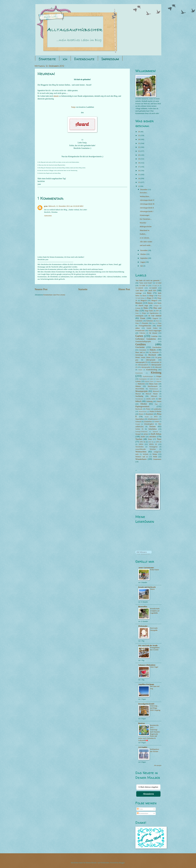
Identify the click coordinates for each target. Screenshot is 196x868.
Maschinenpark (153, 386)
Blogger (122, 863)
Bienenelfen (143, 607)
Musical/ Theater (152, 394)
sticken (146, 434)
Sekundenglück (149, 424)
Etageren (155, 318)
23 (139, 143)
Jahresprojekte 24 (147, 367)
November (144, 250)
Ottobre (144, 404)
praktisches (158, 409)
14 (139, 179)
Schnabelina (148, 422)
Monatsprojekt (142, 391)
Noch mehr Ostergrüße (154, 629)
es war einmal (155, 316)
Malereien (141, 384)
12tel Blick (140, 291)
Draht (137, 313)
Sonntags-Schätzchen (141, 432)
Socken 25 (139, 429)
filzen (158, 321)
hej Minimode (154, 352)
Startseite (47, 59)
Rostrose (142, 723)
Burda (159, 303)
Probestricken (143, 412)
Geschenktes (157, 347)
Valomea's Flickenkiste (147, 665)
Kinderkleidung (152, 370)
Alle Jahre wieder (146, 242)
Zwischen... (144, 193)
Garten (139, 336)
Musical (138, 394)
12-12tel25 (153, 288)
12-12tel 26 (156, 286)
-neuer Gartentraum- (146, 568)
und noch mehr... (146, 245)
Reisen (141, 414)
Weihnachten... (145, 196)
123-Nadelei (143, 747)
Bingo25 (154, 300)
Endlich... (143, 234)
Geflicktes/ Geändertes (146, 339)
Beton (144, 296)
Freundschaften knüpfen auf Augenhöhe (155, 611)
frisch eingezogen (155, 331)
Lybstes (138, 381)
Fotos (160, 323)
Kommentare (143, 813)
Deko (146, 308)
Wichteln (146, 454)
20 (139, 155)
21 (139, 151)
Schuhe (157, 422)
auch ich (152, 290)
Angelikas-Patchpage (146, 684)
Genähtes (141, 344)
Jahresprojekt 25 (141, 362)
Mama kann (153, 384)
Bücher (151, 303)
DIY (158, 311)
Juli (142, 266)
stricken (153, 436)
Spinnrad (155, 432)
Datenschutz (84, 59)
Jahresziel (158, 367)
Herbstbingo (139, 355)
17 (139, 167)
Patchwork (139, 409)
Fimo (137, 323)
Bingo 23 (150, 298)
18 (139, 163)
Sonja (73, 107)
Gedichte (154, 336)
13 (139, 182)
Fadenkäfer (139, 321)
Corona (138, 308)
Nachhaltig (139, 396)
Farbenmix (150, 321)
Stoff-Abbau (156, 434)
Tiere (159, 439)
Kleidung (156, 373)
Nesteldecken (139, 399)
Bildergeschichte (146, 227)
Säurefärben (140, 419)
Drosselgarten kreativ (146, 704)
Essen (143, 318)
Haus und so (140, 352)
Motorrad (156, 391)
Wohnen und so (142, 457)
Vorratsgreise (153, 447)
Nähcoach (154, 396)
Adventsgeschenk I (146, 211)
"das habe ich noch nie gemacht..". (148, 280)
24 (139, 139)
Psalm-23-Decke (155, 411)
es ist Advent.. (145, 238)
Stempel (138, 434)
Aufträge (139, 293)
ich (65, 59)
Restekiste (150, 414)
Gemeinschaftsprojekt (143, 341)
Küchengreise (143, 379)
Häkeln (153, 350)
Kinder (140, 370)
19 (139, 159)
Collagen (156, 306)
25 (139, 135)
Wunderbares (141, 459)
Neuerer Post (41, 289)
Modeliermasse (154, 389)
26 (139, 132)
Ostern (159, 401)
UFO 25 (159, 442)
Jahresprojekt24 (143, 365)
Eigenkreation (154, 313)
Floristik (145, 323)
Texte (150, 439)
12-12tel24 (139, 288)
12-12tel (158, 283)
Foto (154, 323)
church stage (143, 306)
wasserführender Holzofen (146, 449)
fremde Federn (152, 328)
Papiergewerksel (142, 406)
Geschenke (140, 347)
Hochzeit (152, 355)
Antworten (48, 216)
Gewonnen (143, 350)
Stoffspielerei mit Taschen (155, 750)
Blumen (139, 303)
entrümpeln (139, 316)
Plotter (148, 409)
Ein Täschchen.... (146, 219)
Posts (140, 809)
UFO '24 (142, 442)
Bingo (151, 296)
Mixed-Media (140, 389)
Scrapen (138, 424)
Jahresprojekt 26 (156, 362)
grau (46, 206)
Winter (155, 454)
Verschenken (139, 447)
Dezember (144, 190)
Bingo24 (144, 300)
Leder (157, 379)
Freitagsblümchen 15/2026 (155, 649)
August (143, 262)
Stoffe (143, 437)
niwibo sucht (151, 399)
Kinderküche (139, 373)
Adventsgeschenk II (147, 208)
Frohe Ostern (154, 570)
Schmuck (138, 422)
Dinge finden (149, 311)
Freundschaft (140, 331)
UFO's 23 (153, 444)
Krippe (159, 376)
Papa (156, 404)
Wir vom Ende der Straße (148, 646)
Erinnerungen (145, 215)
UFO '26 (151, 442)
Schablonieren (153, 419)
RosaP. (147, 417)
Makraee (159, 381)
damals (56, 96)
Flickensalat (143, 626)
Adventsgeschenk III (147, 204)
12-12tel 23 (143, 286)
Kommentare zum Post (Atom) (54, 295)
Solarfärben (153, 429)
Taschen (139, 439)
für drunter (153, 333)
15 (139, 175)
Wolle (155, 457)
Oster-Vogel (154, 667)
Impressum (110, 59)
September (144, 258)
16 (139, 171)
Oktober (143, 254)
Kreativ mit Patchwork (147, 587)
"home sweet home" (146, 283)
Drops (144, 313)
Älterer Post (124, 289)
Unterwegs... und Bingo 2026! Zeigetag (155, 708)
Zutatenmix (157, 459)
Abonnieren (148, 794)
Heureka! (143, 223)
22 (139, 147)
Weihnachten (141, 452)
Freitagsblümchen (145, 326)
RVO (156, 417)
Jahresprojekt (151, 360)
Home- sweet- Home (143, 357)
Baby (149, 293)
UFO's (141, 444)
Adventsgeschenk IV (147, 200)
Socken (153, 426)
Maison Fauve (149, 381)
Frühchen (142, 333)
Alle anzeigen (158, 765)
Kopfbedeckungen (148, 376)
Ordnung (149, 401)
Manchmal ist (145, 230)
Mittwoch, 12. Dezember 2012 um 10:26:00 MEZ (66, 206)
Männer (138, 386)
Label (151, 379)
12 (139, 186)
